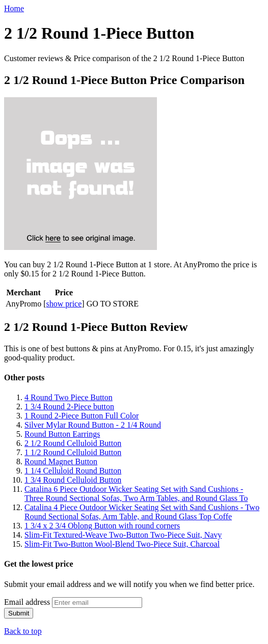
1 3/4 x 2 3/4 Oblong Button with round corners (102, 526)
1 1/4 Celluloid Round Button (73, 471)
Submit (19, 613)
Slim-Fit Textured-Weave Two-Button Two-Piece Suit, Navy (123, 535)
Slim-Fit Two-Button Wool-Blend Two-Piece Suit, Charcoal (122, 544)
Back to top (23, 631)
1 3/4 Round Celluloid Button (73, 480)
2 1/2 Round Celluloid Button (73, 443)
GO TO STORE (113, 304)
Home (14, 8)
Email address (27, 602)
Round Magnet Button (61, 461)
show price (64, 304)
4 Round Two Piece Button (69, 397)
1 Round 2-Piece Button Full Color (82, 416)
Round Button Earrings (62, 434)
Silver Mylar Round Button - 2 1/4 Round (93, 425)
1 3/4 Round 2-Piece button (69, 407)
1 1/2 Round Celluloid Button (73, 452)
